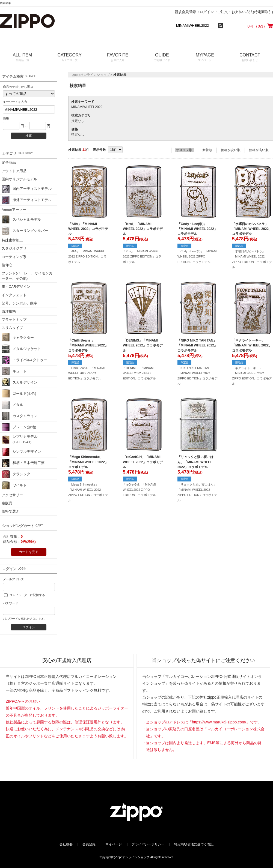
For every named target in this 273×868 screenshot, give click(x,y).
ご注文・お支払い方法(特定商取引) (245, 12)
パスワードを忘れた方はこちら (24, 619)
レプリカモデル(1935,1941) (20, 439)
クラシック (16, 474)
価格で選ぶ (11, 511)
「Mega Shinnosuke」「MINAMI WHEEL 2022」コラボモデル (88, 462)
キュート (14, 371)
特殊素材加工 (12, 240)
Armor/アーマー (14, 210)
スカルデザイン (20, 382)
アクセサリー (12, 495)
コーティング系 (14, 257)
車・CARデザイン (16, 287)
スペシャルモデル (21, 219)
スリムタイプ (12, 328)
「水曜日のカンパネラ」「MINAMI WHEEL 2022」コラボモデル (252, 229)
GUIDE (162, 58)
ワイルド (14, 485)
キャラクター (18, 337)
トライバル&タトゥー (24, 360)
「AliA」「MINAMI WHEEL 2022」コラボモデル (88, 229)
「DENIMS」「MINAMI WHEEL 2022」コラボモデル (143, 345)
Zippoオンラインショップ (91, 75)
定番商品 (9, 162)
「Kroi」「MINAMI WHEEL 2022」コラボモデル (143, 229)
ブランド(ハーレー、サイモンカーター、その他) (27, 276)
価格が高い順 (259, 150)
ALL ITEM (22, 58)
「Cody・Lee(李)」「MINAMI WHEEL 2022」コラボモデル (197, 229)
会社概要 (66, 844)
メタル (12, 405)
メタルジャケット (21, 349)
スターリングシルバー (25, 231)
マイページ (114, 844)
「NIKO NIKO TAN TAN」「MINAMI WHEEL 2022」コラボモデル (197, 345)
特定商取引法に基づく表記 (194, 844)
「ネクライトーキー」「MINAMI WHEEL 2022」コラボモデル (252, 345)
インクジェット (14, 295)
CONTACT (250, 58)
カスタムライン (20, 416)
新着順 (207, 150)
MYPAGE (205, 58)
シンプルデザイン (21, 452)
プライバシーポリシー (148, 844)
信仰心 (7, 265)
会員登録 (89, 844)
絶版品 (7, 503)
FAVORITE (118, 58)
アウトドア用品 (14, 171)
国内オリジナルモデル (19, 179)
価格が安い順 (231, 150)
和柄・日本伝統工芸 (23, 463)
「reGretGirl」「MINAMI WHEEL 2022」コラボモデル (143, 462)
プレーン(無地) (19, 427)
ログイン (207, 12)
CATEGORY (70, 58)
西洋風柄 (9, 311)
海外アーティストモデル (27, 200)
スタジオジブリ (14, 248)
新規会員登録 (185, 12)
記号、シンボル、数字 (19, 303)
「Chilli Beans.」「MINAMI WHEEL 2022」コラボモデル (88, 345)
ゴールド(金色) (19, 393)
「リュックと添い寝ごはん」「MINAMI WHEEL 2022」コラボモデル (195, 462)
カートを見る (29, 552)
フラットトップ (14, 320)
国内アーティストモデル (27, 189)
